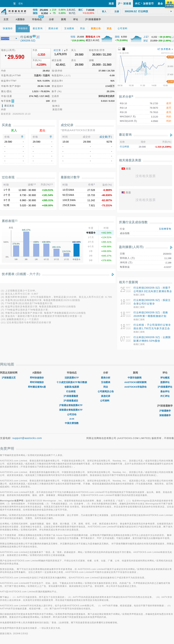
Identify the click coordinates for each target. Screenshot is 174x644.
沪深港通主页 (9, 378)
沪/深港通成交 (72, 401)
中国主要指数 (72, 423)
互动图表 (106, 382)
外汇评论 (165, 396)
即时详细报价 (37, 382)
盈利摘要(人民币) (131, 247)
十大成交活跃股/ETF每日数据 (72, 382)
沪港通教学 (165, 411)
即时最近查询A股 (37, 387)
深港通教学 (165, 415)
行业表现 (72, 391)
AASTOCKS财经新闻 (136, 382)
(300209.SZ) (28, 40)
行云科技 (124, 147)
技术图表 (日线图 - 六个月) (21, 274)
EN (21, 3)
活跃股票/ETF (72, 378)
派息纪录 (106, 396)
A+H (72, 419)
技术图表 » (165, 49)
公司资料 (106, 401)
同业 (106, 387)
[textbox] (148, 11)
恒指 (73, 37)
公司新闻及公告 (106, 391)
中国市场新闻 (135, 378)
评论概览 (165, 378)
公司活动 (72, 414)
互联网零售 (165, 229)
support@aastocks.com (27, 438)
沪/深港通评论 (165, 387)
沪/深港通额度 (72, 396)
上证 (146, 37)
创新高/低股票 (72, 387)
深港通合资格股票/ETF (72, 410)
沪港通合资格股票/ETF (72, 405)
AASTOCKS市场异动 (136, 387)
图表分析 (106, 378)
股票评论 (165, 382)
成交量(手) (106, 137)
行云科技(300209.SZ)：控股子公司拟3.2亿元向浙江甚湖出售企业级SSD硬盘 (153, 291)
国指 (117, 37)
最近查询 (125, 135)
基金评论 (165, 391)
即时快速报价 (37, 378)
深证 (146, 41)
